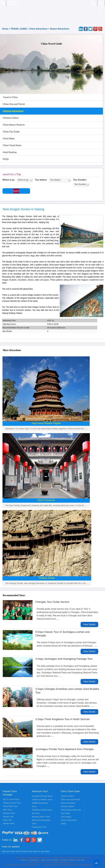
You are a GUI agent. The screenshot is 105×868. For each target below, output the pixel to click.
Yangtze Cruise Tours (12, 803)
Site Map (81, 860)
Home (5, 29)
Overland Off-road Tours (42, 796)
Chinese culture (68, 806)
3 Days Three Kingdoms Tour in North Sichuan (63, 719)
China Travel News (12, 145)
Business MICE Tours (41, 817)
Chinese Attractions (13, 111)
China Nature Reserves (71, 810)
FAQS (6, 159)
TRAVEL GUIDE (19, 29)
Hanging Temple (47, 578)
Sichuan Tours (9, 813)
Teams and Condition (50, 860)
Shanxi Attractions (60, 29)
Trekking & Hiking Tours (42, 810)
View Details (89, 624)
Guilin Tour (7, 820)
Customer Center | (69, 860)
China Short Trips (10, 806)
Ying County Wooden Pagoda (46, 423)
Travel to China (10, 97)
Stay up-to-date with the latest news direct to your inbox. (26, 851)
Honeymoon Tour (39, 827)
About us (24, 860)
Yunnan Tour (8, 817)
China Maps (9, 139)
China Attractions (38, 29)
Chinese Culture (11, 118)
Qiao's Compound (46, 500)
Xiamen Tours (9, 823)
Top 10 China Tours (11, 799)
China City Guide (11, 132)
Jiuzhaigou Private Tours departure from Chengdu (65, 749)
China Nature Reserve (14, 125)
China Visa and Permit (14, 104)
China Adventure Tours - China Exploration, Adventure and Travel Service (9, 3)
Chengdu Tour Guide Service (52, 602)
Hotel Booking (10, 152)
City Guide (65, 813)
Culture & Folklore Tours (42, 800)
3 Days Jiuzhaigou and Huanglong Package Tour (64, 659)
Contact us (35, 860)
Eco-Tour (36, 813)
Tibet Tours (7, 810)
